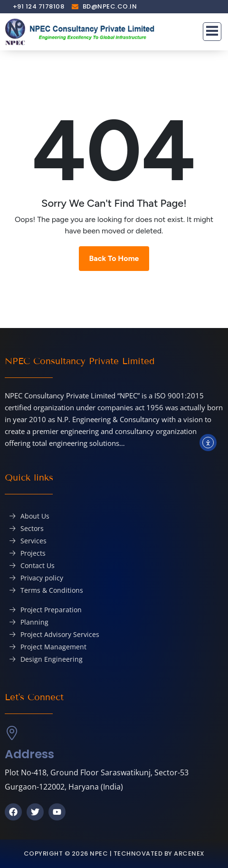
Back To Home (114, 258)
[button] (212, 32)
